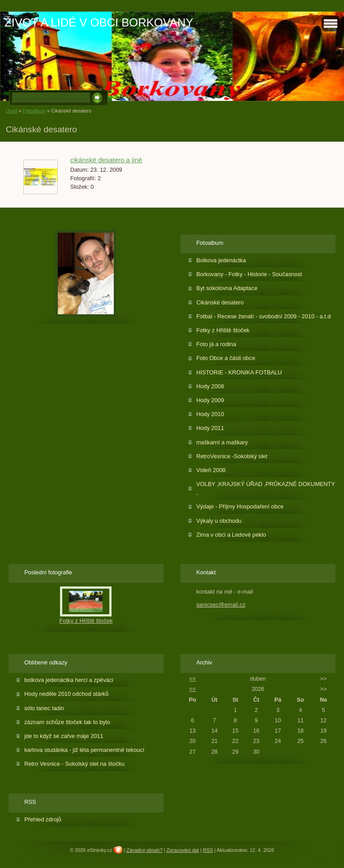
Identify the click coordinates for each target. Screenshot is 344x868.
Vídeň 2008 (211, 470)
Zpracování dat (183, 850)
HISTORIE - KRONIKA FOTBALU (239, 372)
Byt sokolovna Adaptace (227, 288)
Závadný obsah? (144, 850)
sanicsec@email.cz (221, 605)
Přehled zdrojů (43, 819)
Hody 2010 (210, 414)
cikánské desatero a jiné (106, 160)
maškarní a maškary (222, 442)
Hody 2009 (210, 400)
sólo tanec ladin (44, 708)
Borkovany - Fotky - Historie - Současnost (249, 274)
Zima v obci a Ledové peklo (231, 535)
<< (192, 679)
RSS (208, 850)
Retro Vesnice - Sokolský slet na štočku (74, 764)
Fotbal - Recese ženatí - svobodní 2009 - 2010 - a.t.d (263, 316)
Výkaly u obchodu (219, 521)
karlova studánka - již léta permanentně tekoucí (84, 750)
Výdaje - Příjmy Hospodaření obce (240, 506)
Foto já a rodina (216, 344)
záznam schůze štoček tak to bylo (67, 722)
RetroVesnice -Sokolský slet (232, 456)
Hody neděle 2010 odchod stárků (66, 694)
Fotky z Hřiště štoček (223, 330)
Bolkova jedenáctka (221, 260)
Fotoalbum (34, 111)
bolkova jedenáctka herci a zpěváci (69, 680)
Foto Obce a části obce (226, 358)
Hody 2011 (210, 428)
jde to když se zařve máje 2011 (64, 736)
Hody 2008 (210, 386)
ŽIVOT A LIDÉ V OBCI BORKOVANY (99, 22)
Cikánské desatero (220, 302)
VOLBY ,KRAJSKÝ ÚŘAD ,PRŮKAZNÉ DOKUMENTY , (266, 488)
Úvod (11, 111)
